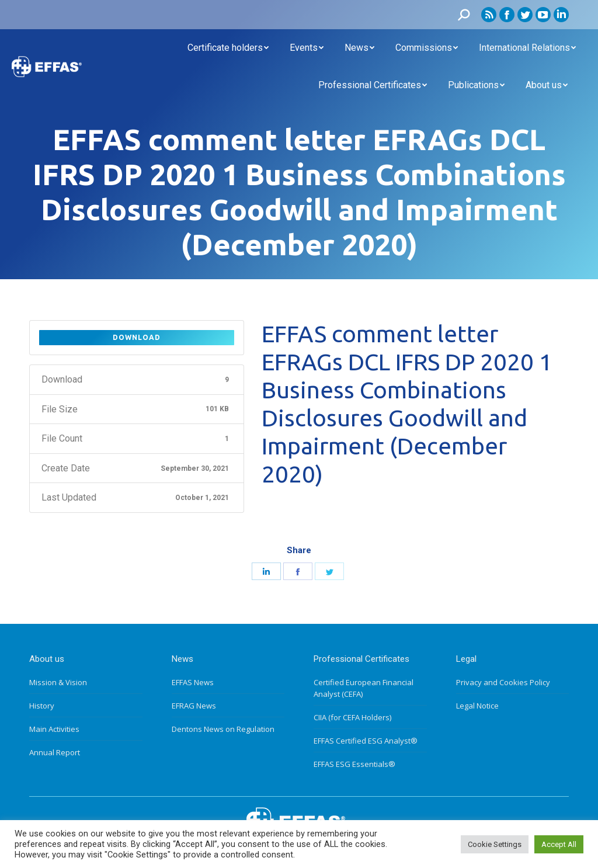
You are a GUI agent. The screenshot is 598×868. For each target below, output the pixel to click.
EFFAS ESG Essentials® (354, 764)
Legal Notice (477, 706)
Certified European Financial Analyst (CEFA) (364, 688)
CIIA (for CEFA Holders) (352, 717)
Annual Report (55, 752)
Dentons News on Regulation (223, 729)
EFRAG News (194, 706)
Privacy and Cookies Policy (503, 682)
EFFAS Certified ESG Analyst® (366, 741)
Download (137, 337)
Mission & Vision (58, 682)
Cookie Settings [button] (495, 844)
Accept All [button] (559, 844)
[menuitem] (228, 48)
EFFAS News (193, 682)
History (42, 706)
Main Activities (54, 729)
